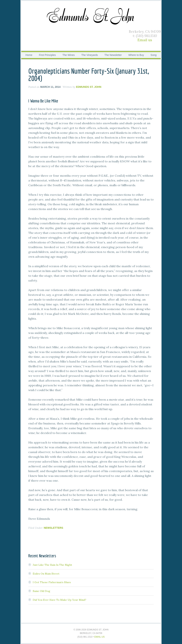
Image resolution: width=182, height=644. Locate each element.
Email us (145, 40)
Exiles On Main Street (46, 574)
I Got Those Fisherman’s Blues (52, 582)
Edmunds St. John (91, 16)
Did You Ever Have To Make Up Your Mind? (59, 600)
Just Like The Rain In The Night (52, 565)
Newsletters (53, 528)
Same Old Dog (41, 591)
